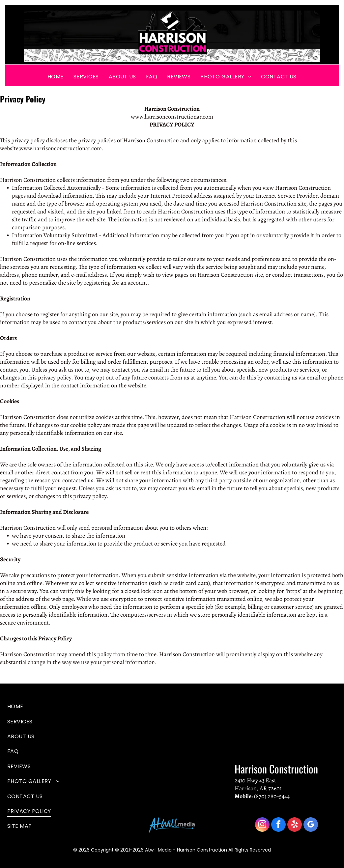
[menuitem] (56, 76)
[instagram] (262, 825)
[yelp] (295, 825)
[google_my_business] (311, 825)
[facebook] (278, 825)
